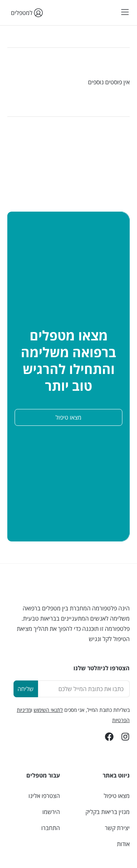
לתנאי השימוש (48, 710)
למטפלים (25, 13)
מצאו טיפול (117, 796)
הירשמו (51, 812)
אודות (123, 844)
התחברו (51, 828)
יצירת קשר (117, 828)
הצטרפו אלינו (44, 796)
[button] (125, 13)
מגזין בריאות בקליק (108, 812)
